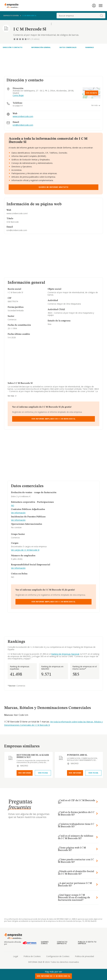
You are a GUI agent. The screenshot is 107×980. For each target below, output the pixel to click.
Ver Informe (25, 773)
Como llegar (18, 95)
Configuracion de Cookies (58, 956)
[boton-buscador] (101, 16)
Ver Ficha (43, 773)
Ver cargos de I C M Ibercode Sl (25, 550)
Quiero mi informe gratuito (53, 187)
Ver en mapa (92, 93)
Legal (16, 956)
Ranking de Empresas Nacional (65, 654)
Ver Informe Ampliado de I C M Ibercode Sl (53, 419)
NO (13, 506)
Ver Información (18, 513)
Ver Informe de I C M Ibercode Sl (54, 976)
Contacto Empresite (62, 943)
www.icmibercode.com (23, 116)
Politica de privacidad (84, 956)
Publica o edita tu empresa (87, 943)
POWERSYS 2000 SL (77, 755)
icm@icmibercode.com (23, 125)
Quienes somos (45, 943)
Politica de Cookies (32, 956)
